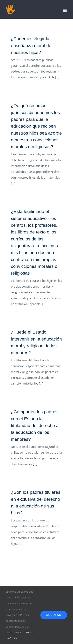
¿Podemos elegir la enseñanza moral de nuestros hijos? (31, 45)
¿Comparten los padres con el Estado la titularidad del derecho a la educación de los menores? (35, 425)
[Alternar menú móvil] (65, 10)
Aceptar (54, 615)
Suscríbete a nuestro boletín (36, 580)
